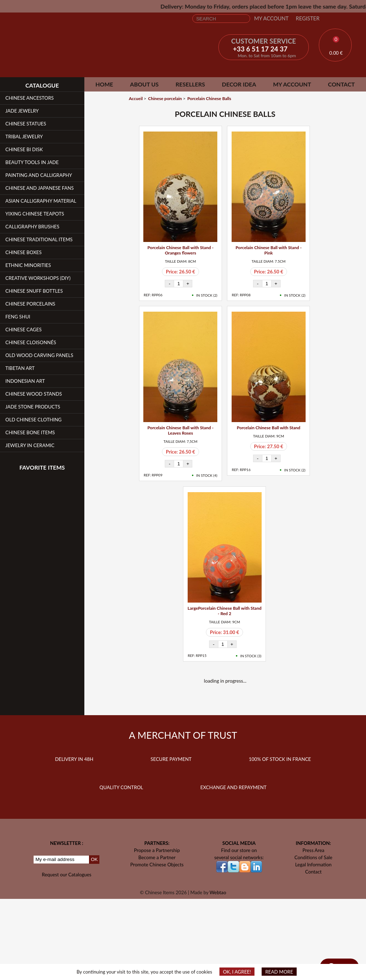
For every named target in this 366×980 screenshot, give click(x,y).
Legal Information (313, 865)
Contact (342, 84)
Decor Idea (239, 84)
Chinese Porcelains (30, 304)
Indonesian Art (25, 381)
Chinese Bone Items (30, 432)
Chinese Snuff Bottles (34, 291)
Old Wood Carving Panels (39, 355)
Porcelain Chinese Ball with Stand (269, 428)
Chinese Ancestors (29, 98)
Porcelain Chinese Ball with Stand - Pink (269, 250)
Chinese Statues (26, 124)
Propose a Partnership (157, 850)
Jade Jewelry (22, 111)
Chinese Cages (23, 330)
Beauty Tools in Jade (32, 162)
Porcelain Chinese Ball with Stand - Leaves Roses (180, 430)
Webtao (218, 892)
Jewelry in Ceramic (30, 445)
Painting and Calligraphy (39, 175)
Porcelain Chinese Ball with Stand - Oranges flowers (180, 250)
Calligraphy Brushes (32, 227)
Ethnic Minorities (28, 265)
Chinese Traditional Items (39, 239)
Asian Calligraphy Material (41, 201)
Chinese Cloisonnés (31, 342)
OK (94, 859)
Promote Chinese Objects (157, 865)
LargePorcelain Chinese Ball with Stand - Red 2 (225, 611)
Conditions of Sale (313, 857)
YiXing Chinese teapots (35, 214)
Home (104, 84)
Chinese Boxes (24, 252)
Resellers (190, 84)
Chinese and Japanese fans (39, 188)
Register (308, 18)
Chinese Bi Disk (24, 149)
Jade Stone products (33, 407)
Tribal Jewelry (24, 137)
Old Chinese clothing (33, 420)
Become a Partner (157, 857)
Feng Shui (18, 317)
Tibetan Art (20, 368)
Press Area (313, 850)
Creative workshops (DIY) (38, 278)
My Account (271, 18)
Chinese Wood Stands (34, 394)
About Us (144, 84)
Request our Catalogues (67, 875)
